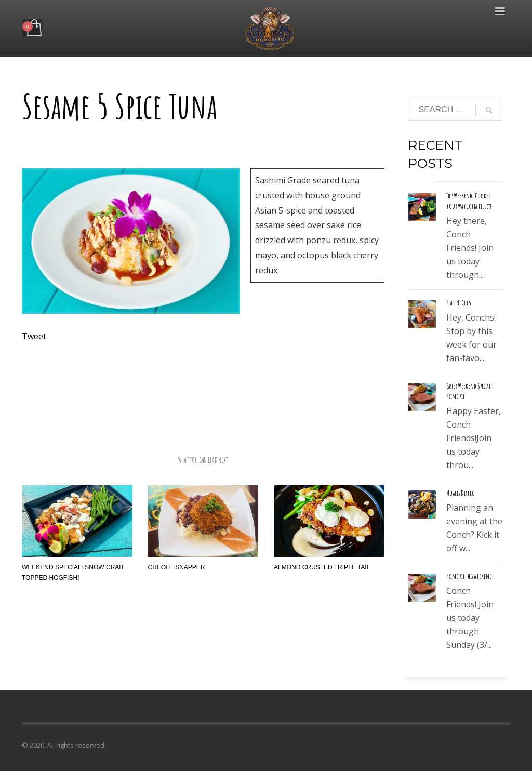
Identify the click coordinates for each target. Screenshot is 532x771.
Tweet (34, 336)
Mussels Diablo (461, 493)
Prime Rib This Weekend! (470, 576)
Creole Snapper (177, 567)
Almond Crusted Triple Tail (322, 567)
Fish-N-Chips (458, 303)
